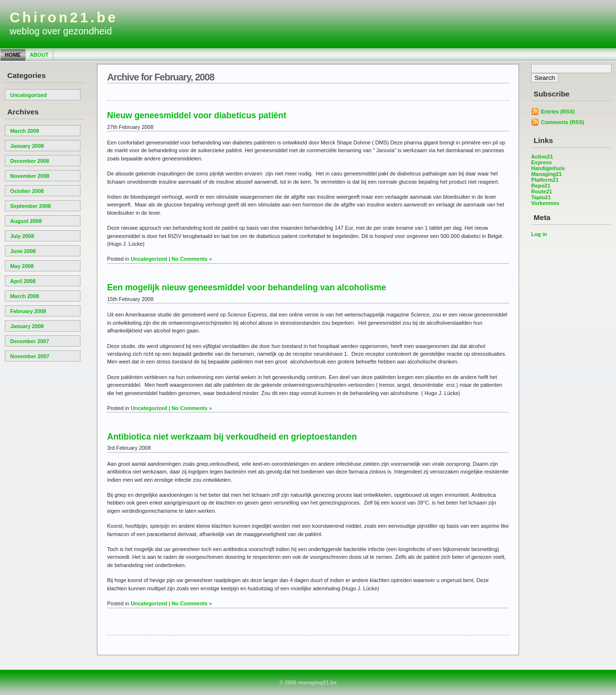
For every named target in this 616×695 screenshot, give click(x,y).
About (39, 55)
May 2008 (22, 266)
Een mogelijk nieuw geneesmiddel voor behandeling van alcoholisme (247, 287)
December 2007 (30, 341)
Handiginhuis (548, 168)
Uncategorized (28, 95)
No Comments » (192, 259)
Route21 (542, 191)
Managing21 (546, 174)
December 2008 (30, 161)
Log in (539, 234)
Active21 (542, 157)
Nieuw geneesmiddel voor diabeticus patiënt (197, 115)
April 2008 (23, 281)
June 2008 (23, 251)
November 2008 (30, 176)
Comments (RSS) (562, 122)
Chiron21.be (64, 17)
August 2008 (26, 221)
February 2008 (28, 311)
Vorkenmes (545, 203)
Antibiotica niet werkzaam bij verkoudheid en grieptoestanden (232, 437)
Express (542, 162)
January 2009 (27, 146)
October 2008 (27, 191)
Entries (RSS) (558, 111)
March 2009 (25, 131)
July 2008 (22, 236)
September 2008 (31, 206)
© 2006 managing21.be (308, 682)
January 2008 (27, 326)
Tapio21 (541, 197)
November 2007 (30, 356)
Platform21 (545, 180)
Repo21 (541, 186)
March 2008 (25, 296)
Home (13, 55)
